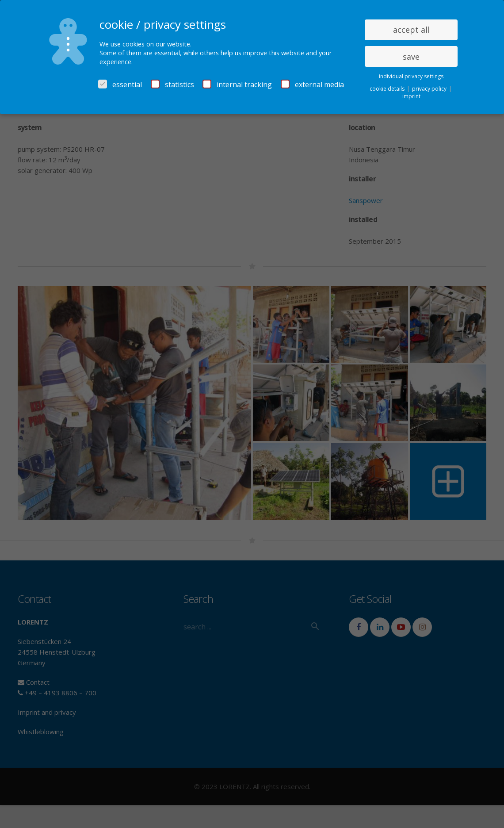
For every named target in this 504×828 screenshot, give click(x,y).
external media (312, 84)
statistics (172, 84)
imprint (411, 96)
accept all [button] (411, 30)
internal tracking (237, 84)
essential (120, 84)
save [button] (411, 57)
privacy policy (430, 89)
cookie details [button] (388, 89)
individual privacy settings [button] (411, 76)
